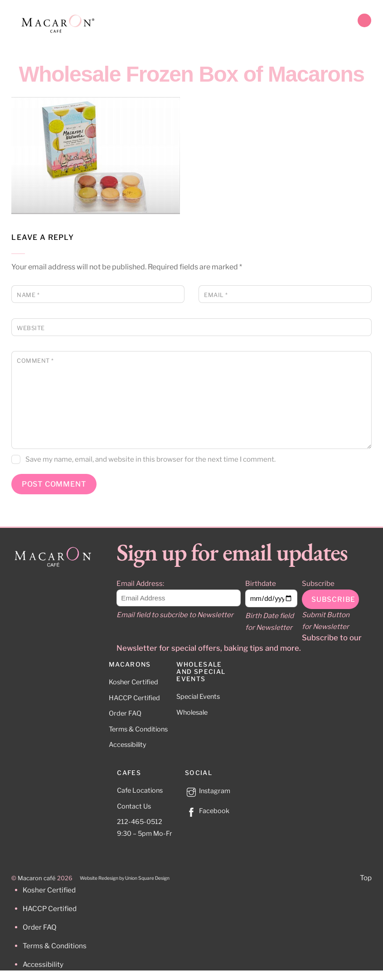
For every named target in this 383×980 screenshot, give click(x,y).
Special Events (198, 697)
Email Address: (140, 583)
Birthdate (261, 583)
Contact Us (134, 806)
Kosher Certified (133, 682)
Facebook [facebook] (207, 811)
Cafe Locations (140, 790)
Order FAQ (125, 713)
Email (216, 295)
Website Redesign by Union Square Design (125, 878)
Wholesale (192, 712)
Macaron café (37, 878)
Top (366, 878)
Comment (35, 361)
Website (31, 328)
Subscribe (318, 583)
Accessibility (128, 745)
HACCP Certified (134, 698)
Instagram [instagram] (208, 791)
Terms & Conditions (138, 729)
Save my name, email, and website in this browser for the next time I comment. (150, 459)
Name (28, 295)
